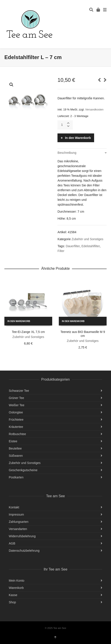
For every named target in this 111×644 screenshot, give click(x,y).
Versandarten (18, 529)
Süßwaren (16, 456)
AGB (12, 543)
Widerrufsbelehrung (22, 536)
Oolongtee (16, 412)
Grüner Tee (16, 398)
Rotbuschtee (17, 434)
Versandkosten (94, 110)
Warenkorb (16, 588)
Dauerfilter (73, 246)
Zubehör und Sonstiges (87, 239)
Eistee (13, 441)
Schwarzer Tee (19, 391)
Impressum (16, 514)
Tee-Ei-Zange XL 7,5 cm (28, 332)
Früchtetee (16, 420)
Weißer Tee (17, 405)
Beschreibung (67, 153)
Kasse (13, 595)
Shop (12, 602)
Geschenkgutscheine (23, 470)
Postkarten (16, 477)
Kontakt (14, 507)
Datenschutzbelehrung (24, 551)
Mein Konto (17, 581)
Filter (61, 251)
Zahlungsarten (19, 522)
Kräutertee (16, 427)
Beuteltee (15, 448)
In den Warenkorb (78, 138)
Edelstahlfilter (90, 246)
